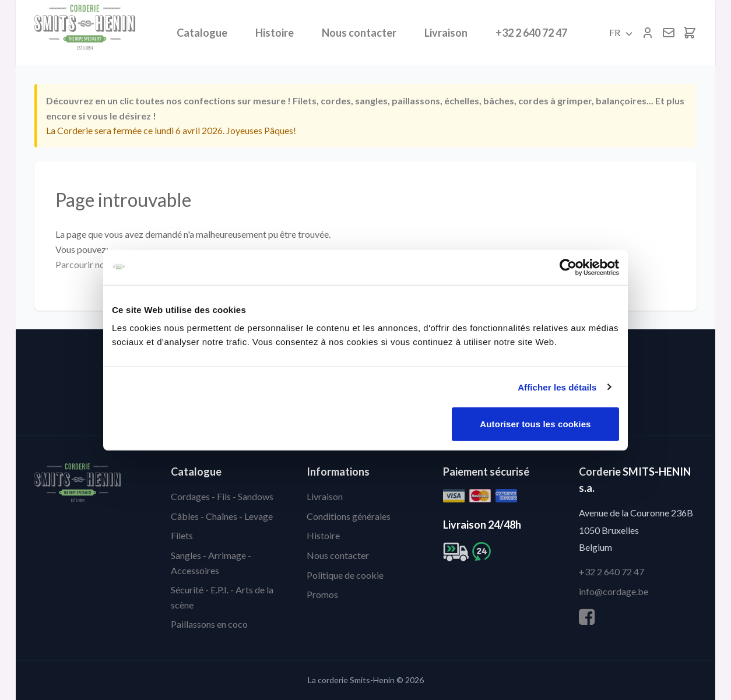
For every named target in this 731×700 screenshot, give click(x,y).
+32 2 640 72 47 (531, 33)
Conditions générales (349, 516)
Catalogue (202, 33)
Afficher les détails (557, 387)
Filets (182, 535)
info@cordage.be (614, 591)
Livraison (446, 33)
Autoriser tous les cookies (535, 424)
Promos (322, 594)
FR (621, 33)
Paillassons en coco (209, 624)
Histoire (275, 33)
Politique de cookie (345, 575)
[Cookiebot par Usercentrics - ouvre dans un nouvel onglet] (568, 267)
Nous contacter (359, 33)
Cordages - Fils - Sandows (222, 496)
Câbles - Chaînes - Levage (222, 516)
